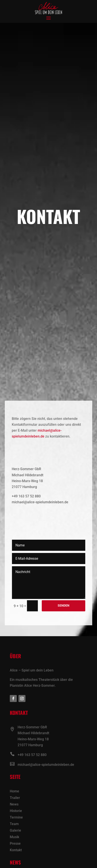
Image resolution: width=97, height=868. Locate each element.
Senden (64, 605)
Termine (16, 818)
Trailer (15, 798)
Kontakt (16, 850)
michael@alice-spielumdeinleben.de (46, 765)
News (14, 805)
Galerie (15, 831)
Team (14, 824)
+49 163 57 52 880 (32, 755)
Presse (15, 844)
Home (14, 792)
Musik (14, 837)
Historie (16, 811)
